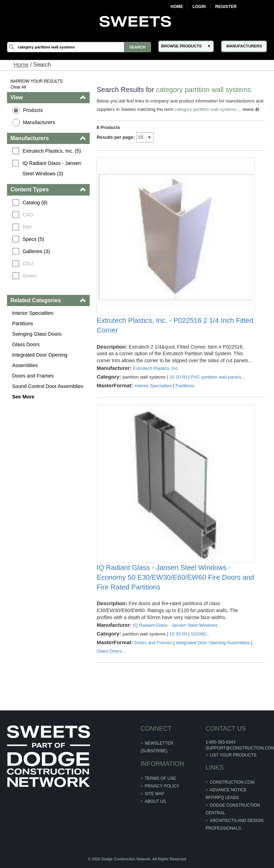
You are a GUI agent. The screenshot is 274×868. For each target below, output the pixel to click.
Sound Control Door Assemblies (48, 386)
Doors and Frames (33, 376)
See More (23, 397)
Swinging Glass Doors (37, 334)
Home (177, 7)
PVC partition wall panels (216, 377)
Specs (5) (34, 239)
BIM (27, 227)
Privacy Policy (162, 786)
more (248, 109)
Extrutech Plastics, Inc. (156, 368)
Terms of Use (161, 778)
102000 (198, 634)
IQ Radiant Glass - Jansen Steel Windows (175, 625)
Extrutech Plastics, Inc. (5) (52, 151)
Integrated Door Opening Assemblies (40, 360)
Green (30, 276)
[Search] (79, 47)
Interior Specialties (33, 313)
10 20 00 (178, 377)
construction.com (232, 782)
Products (33, 110)
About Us (155, 801)
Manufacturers (39, 122)
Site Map (155, 794)
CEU (28, 264)
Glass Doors (26, 344)
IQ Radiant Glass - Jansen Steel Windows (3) (53, 168)
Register (226, 7)
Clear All (18, 87)
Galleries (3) (36, 251)
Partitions (23, 323)
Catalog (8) (35, 203)
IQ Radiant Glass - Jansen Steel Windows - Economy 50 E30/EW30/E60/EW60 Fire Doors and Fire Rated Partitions (175, 577)
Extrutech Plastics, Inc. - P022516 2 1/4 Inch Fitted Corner (175, 325)
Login (199, 7)
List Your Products (233, 755)
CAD (28, 215)
